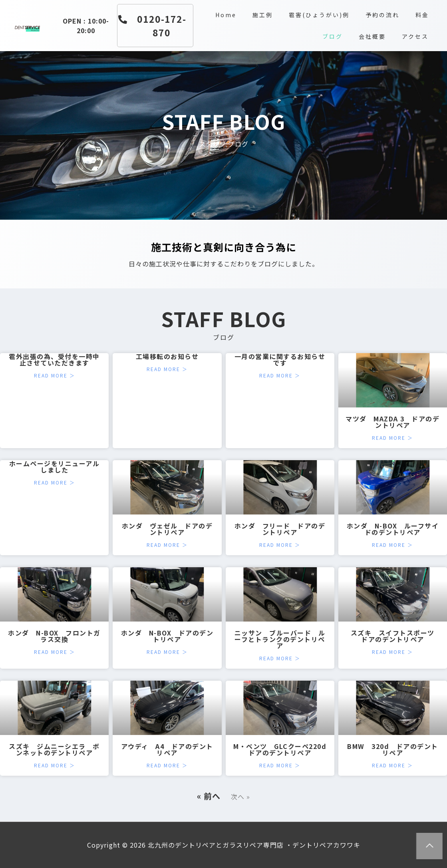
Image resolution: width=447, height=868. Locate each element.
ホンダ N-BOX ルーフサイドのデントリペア (393, 529)
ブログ (333, 36)
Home (226, 15)
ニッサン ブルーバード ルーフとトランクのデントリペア (280, 639)
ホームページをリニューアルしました (55, 467)
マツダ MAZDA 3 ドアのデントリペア (392, 422)
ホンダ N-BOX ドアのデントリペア (167, 636)
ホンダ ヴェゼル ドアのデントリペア (167, 529)
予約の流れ (382, 15)
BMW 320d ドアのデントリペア (393, 749)
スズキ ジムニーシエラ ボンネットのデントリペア (54, 749)
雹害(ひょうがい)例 (319, 15)
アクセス (415, 36)
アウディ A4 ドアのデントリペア (167, 749)
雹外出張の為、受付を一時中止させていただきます (54, 360)
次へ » (240, 796)
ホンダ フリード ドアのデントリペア (280, 529)
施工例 (263, 15)
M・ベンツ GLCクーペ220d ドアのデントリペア (283, 749)
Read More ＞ (55, 375)
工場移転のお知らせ (167, 356)
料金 (422, 15)
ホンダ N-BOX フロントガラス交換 (54, 636)
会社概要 (372, 36)
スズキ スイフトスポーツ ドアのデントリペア (396, 636)
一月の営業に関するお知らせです (280, 360)
